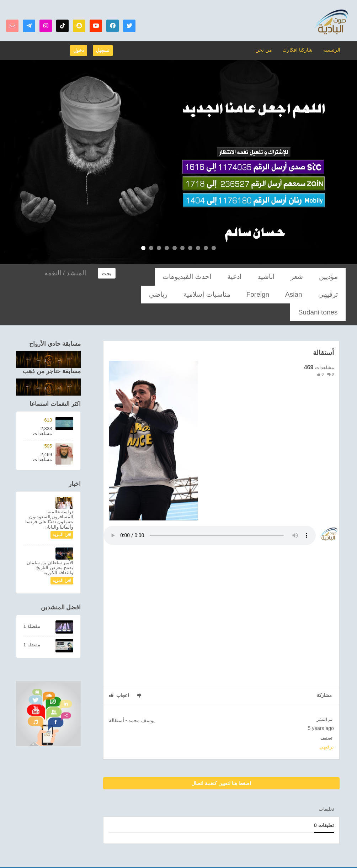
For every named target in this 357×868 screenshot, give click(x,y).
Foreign (155, 277)
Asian (179, 277)
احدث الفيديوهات (236, 277)
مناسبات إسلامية (324, 294)
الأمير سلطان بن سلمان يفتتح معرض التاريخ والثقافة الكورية (50, 550)
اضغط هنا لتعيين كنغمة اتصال (221, 766)
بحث (106, 274)
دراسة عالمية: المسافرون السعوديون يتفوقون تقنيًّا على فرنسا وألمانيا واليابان (49, 502)
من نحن (268, 50)
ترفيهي (202, 277)
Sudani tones (260, 294)
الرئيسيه (332, 50)
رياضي (291, 294)
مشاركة (324, 678)
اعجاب (119, 678)
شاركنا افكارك (300, 50)
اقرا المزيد (62, 517)
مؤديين (334, 277)
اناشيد (291, 277)
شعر (312, 277)
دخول (79, 50)
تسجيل (103, 50)
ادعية (269, 277)
